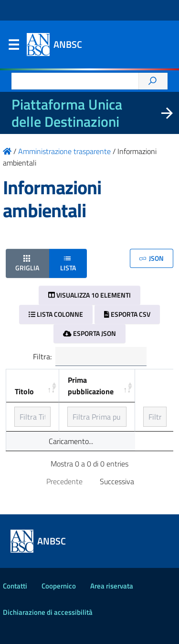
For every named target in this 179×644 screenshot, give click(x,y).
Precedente (64, 481)
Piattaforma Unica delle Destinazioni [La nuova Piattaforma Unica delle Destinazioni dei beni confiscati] (67, 113)
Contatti (15, 586)
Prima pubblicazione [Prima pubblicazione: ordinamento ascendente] (91, 386)
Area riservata (112, 586)
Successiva (117, 481)
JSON (152, 258)
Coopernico (59, 586)
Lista (68, 263)
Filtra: (90, 356)
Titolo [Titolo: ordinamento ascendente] (24, 391)
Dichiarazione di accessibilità (48, 612)
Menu (13, 47)
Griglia (27, 263)
